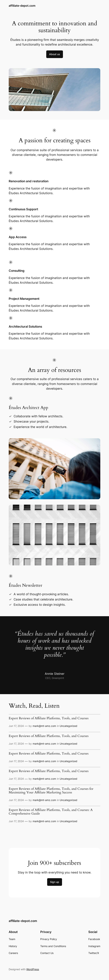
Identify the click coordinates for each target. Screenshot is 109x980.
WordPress (33, 969)
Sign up (55, 882)
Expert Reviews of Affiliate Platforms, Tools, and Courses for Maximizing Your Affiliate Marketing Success (51, 791)
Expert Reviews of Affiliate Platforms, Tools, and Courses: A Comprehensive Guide (51, 812)
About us (55, 54)
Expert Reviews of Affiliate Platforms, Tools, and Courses (49, 718)
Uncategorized (68, 726)
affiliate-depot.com (22, 6)
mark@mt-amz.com (44, 726)
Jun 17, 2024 (16, 726)
